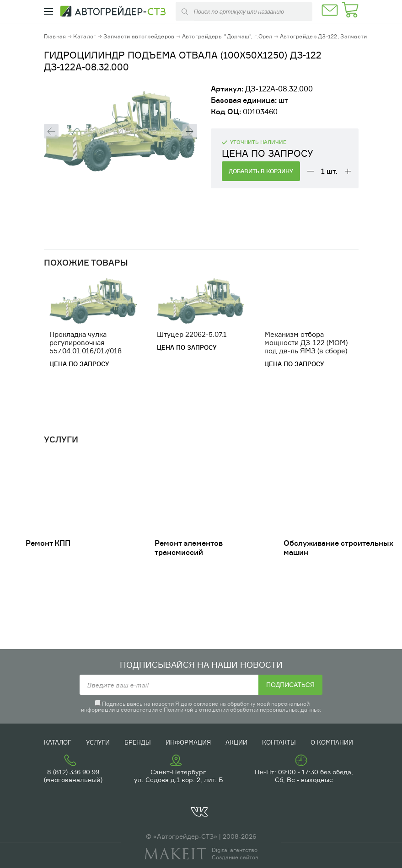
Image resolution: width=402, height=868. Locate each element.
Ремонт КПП (48, 543)
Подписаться (290, 685)
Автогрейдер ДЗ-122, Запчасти (324, 36)
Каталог (85, 36)
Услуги (98, 742)
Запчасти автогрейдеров (139, 36)
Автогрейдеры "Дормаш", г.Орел (227, 36)
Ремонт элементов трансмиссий (189, 548)
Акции (236, 742)
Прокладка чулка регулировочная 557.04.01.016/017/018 (86, 343)
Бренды (138, 742)
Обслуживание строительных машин (338, 548)
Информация (188, 742)
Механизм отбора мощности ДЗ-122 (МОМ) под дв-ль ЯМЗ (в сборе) (306, 343)
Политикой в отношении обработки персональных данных (242, 710)
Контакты (279, 742)
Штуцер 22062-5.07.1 (192, 334)
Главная (55, 36)
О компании (332, 742)
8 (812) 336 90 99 (73, 772)
